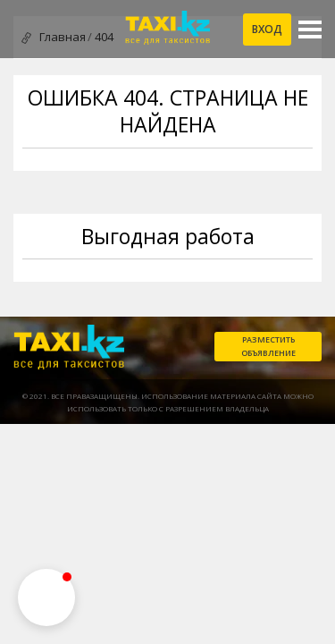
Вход (267, 29)
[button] (46, 597)
